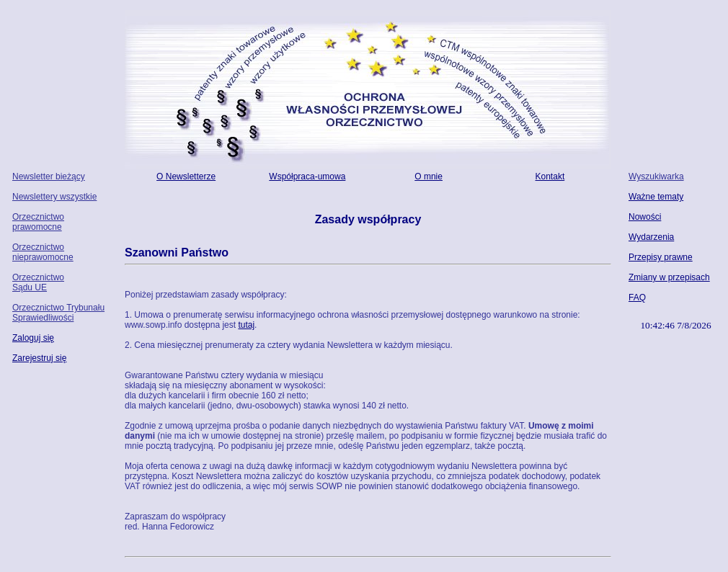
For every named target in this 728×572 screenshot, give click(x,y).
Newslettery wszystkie (54, 197)
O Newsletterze (186, 176)
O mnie (429, 176)
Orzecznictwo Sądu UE (38, 282)
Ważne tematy (656, 197)
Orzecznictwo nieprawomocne (43, 252)
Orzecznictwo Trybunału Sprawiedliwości (58, 313)
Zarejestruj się (39, 358)
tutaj (246, 325)
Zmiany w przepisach (669, 277)
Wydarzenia (651, 237)
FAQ (637, 298)
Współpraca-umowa (307, 176)
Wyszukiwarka (656, 176)
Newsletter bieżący (49, 176)
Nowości (645, 217)
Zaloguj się (33, 338)
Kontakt (550, 176)
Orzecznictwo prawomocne (38, 222)
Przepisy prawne (661, 257)
